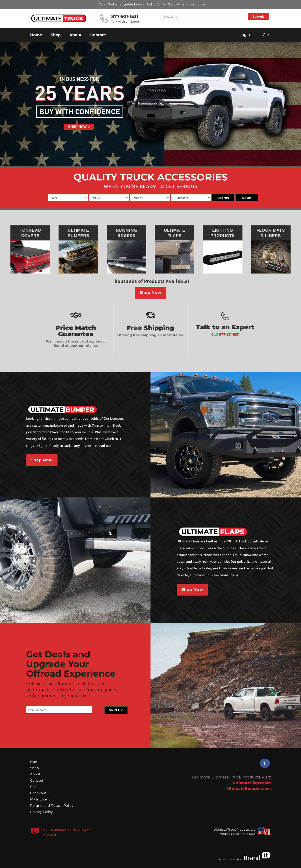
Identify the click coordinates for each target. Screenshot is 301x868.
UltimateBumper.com (249, 789)
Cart (34, 787)
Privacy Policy (41, 812)
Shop (56, 35)
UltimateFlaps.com (252, 783)
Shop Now (150, 293)
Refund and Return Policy (52, 806)
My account (40, 800)
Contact (98, 35)
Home (36, 35)
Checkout (38, 793)
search (223, 198)
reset (247, 198)
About (75, 35)
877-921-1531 (229, 334)
